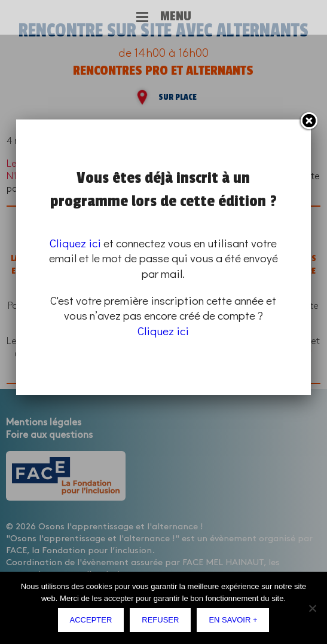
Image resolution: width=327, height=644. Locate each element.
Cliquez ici (75, 243)
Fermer (308, 121)
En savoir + (233, 620)
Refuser (160, 620)
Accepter (91, 620)
